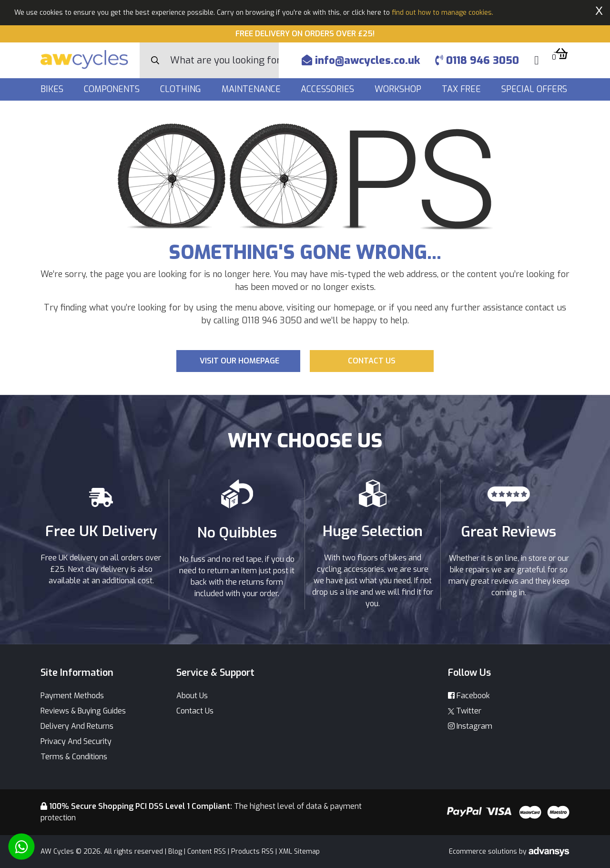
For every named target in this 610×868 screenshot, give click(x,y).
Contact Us (195, 711)
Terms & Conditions (74, 757)
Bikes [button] (53, 89)
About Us (192, 696)
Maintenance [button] (252, 89)
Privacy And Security (76, 741)
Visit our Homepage (239, 361)
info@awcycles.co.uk (361, 60)
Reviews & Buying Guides (83, 711)
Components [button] (113, 89)
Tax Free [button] (463, 89)
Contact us (372, 361)
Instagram (470, 726)
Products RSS (252, 852)
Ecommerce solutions (484, 852)
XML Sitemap (299, 852)
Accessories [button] (329, 89)
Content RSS (207, 852)
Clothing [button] (182, 89)
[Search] (224, 60)
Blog (175, 852)
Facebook (469, 696)
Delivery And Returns (77, 726)
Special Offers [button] (535, 89)
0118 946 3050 (477, 60)
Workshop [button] (399, 89)
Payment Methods (72, 696)
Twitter (465, 711)
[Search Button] (155, 61)
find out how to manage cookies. (442, 13)
